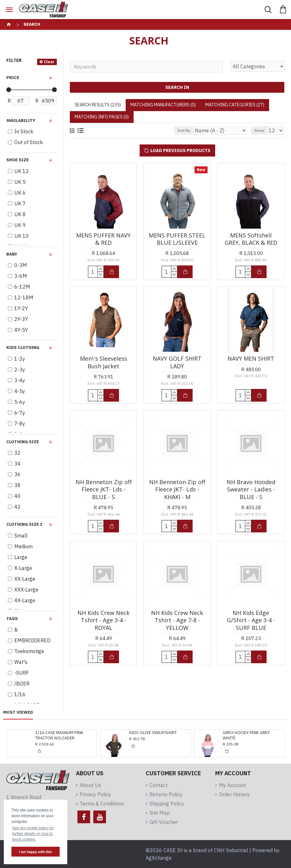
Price (13, 78)
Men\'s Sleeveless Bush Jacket (104, 362)
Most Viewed (18, 712)
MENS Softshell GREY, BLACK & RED (251, 239)
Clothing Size (23, 442)
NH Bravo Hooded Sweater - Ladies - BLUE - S (251, 490)
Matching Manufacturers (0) (163, 105)
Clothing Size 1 (24, 524)
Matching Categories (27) (235, 105)
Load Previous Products (180, 150)
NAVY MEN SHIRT (251, 359)
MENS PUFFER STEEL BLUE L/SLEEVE (177, 239)
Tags (12, 619)
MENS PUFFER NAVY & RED (103, 239)
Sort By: (184, 130)
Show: (260, 130)
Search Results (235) (98, 105)
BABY (12, 254)
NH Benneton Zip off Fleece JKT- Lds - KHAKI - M (177, 490)
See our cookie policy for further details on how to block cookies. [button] (33, 834)
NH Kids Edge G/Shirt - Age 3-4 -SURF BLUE (251, 620)
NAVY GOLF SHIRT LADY (177, 362)
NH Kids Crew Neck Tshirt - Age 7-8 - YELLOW (177, 620)
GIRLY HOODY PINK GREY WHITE (153, 735)
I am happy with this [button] (35, 852)
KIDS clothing (23, 347)
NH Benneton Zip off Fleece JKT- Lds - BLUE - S (104, 490)
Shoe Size (18, 160)
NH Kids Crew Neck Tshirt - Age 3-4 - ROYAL (103, 620)
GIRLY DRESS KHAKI (241, 733)
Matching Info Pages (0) (102, 117)
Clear (49, 62)
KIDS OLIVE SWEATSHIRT (59, 733)
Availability (21, 120)
